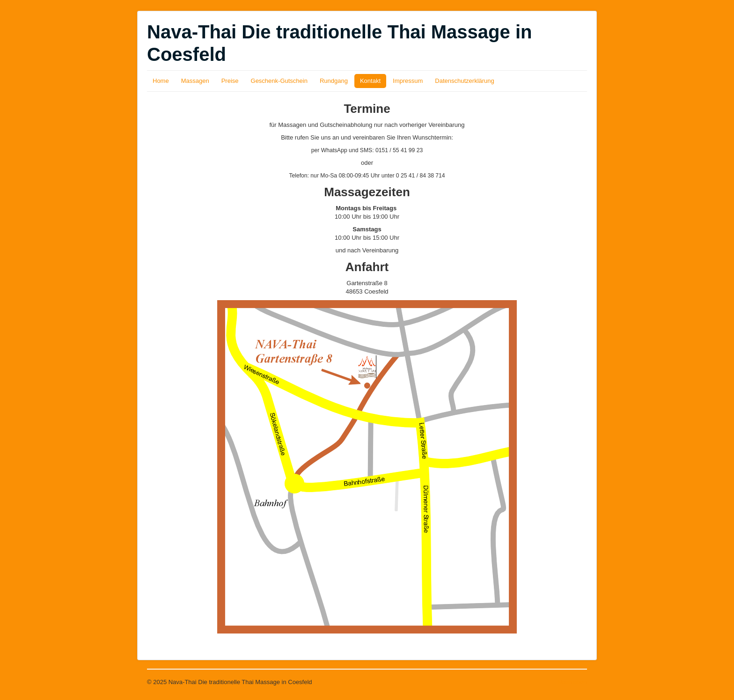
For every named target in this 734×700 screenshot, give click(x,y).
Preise (230, 81)
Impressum (408, 81)
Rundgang (334, 81)
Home (161, 81)
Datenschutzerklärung (464, 81)
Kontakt (370, 81)
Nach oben (572, 682)
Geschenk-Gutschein (279, 81)
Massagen (195, 81)
